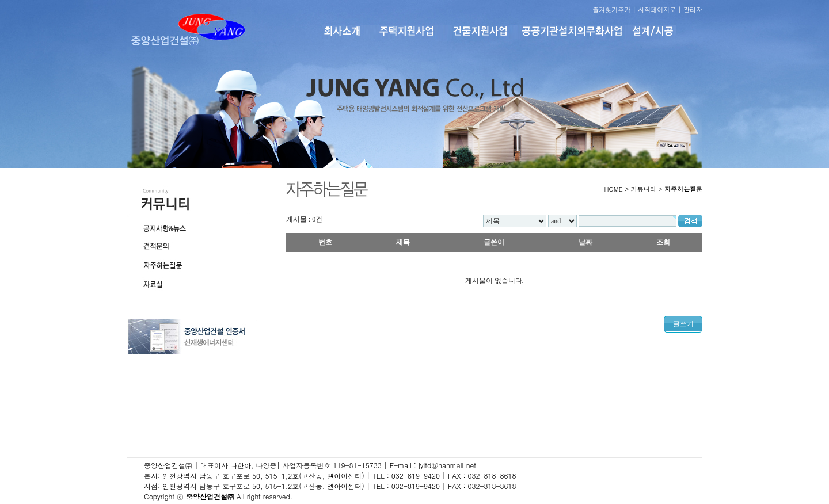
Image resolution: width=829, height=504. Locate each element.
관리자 (693, 9)
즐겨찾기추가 (611, 9)
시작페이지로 (657, 9)
